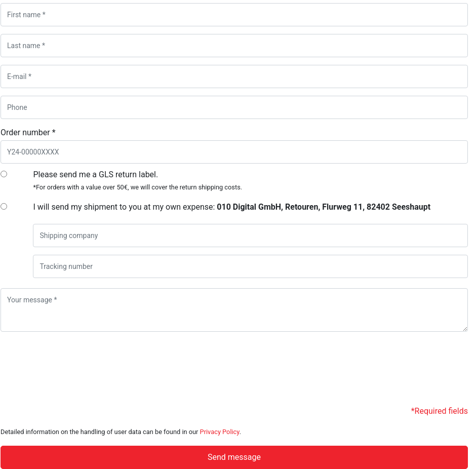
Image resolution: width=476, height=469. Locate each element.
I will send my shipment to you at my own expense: (232, 207)
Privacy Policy (220, 432)
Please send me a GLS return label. (137, 180)
